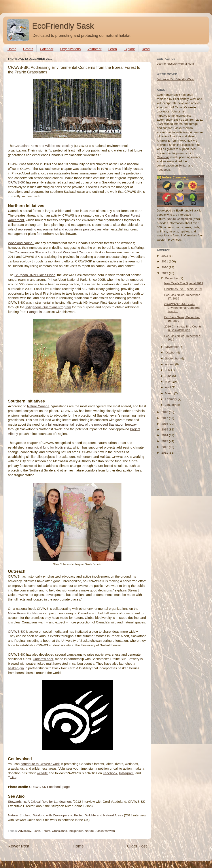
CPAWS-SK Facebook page (49, 787)
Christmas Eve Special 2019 (183, 289)
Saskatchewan (105, 831)
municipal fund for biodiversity (50, 447)
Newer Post (19, 846)
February (171, 399)
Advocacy (25, 831)
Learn (113, 49)
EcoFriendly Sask (63, 26)
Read (146, 49)
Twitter (13, 778)
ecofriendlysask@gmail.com (175, 64)
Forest (46, 831)
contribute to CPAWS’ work (40, 764)
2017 (165, 418)
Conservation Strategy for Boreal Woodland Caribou (52, 252)
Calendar (47, 49)
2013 (165, 441)
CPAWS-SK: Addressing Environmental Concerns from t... (182, 308)
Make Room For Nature (25, 613)
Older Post (137, 846)
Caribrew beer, (43, 659)
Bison (36, 831)
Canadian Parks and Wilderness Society (44, 146)
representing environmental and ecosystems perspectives (60, 229)
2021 (165, 261)
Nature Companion (179, 219)
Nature (89, 831)
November (172, 347)
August (170, 364)
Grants (28, 49)
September (173, 358)
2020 (165, 267)
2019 (165, 273)
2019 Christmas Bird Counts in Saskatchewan (183, 328)
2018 (165, 412)
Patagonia (35, 312)
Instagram (126, 773)
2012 (165, 447)
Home (12, 49)
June (169, 376)
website (42, 773)
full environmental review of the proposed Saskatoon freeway (92, 425)
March (169, 393)
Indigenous (76, 831)
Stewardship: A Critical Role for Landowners (40, 802)
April (168, 387)
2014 (165, 435)
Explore (129, 49)
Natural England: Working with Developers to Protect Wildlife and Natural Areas (65, 815)
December (172, 278)
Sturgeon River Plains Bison (35, 275)
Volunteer (94, 49)
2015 (165, 429)
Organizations (71, 49)
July (168, 370)
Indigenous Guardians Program (48, 307)
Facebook (110, 773)
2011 (165, 453)
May (168, 382)
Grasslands (59, 831)
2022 (165, 256)
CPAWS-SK (17, 182)
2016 (165, 424)
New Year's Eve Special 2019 (184, 283)
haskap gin (16, 668)
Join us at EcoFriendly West (175, 79)
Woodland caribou (21, 243)
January (171, 405)
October (171, 353)
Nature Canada (38, 406)
